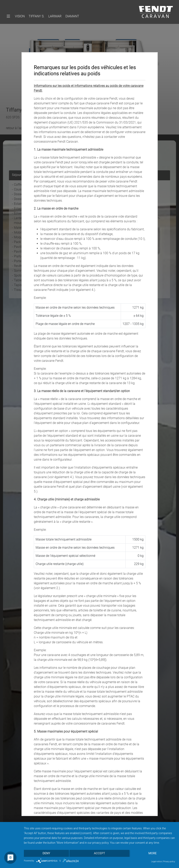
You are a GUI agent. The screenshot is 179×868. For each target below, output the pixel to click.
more (153, 853)
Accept (99, 853)
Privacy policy (169, 862)
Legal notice (156, 862)
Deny (46, 853)
